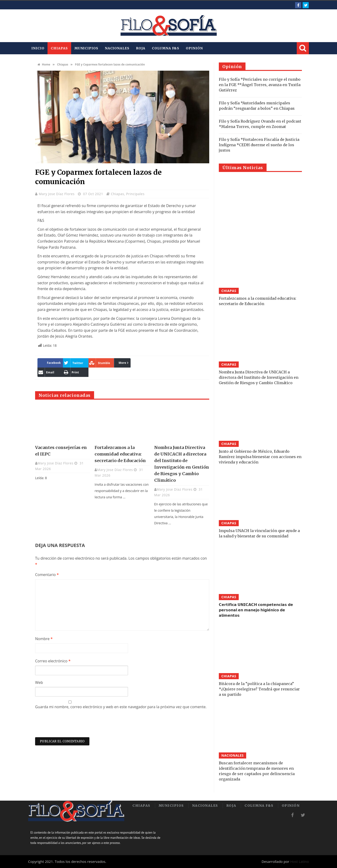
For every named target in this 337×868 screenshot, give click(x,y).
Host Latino (300, 861)
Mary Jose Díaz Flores (57, 194)
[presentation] (71, 726)
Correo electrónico (53, 661)
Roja (141, 48)
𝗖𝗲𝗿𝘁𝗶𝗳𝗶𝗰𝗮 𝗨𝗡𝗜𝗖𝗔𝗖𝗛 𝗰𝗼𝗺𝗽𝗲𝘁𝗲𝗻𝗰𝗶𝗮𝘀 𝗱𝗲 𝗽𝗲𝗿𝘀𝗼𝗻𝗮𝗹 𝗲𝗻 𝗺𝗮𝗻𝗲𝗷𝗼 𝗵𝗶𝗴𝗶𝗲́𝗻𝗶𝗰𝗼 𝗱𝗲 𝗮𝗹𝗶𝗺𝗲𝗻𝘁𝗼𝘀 (256, 610)
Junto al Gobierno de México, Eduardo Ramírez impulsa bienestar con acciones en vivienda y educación (260, 457)
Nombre (44, 639)
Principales (135, 194)
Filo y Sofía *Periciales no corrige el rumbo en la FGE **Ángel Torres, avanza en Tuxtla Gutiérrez (260, 85)
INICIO (38, 48)
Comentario (47, 575)
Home (44, 64)
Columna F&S (166, 48)
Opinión (194, 48)
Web (39, 682)
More (123, 363)
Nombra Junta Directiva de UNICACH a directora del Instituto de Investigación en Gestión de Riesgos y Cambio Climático (259, 377)
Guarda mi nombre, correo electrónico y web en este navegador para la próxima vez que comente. (121, 707)
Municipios (86, 48)
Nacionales (117, 48)
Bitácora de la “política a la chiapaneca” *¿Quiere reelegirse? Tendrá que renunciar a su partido (259, 689)
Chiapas (59, 48)
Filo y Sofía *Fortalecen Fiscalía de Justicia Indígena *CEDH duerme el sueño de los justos (259, 145)
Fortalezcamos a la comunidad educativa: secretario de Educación (120, 454)
